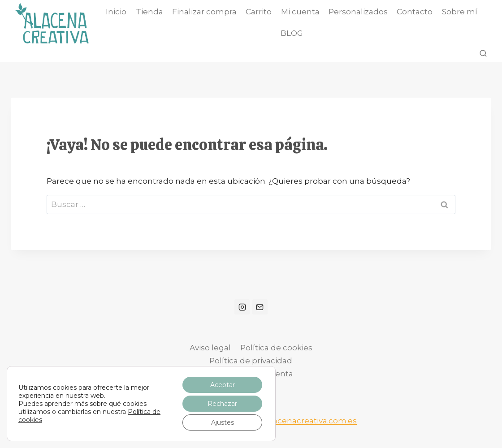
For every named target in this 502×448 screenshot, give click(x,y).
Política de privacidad (251, 361)
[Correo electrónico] (260, 307)
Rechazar (222, 404)
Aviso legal (210, 348)
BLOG (292, 33)
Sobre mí (460, 12)
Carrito (259, 12)
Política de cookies (276, 348)
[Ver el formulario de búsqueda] (483, 54)
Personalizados (358, 12)
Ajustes (223, 422)
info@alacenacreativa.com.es (300, 421)
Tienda (149, 12)
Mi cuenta (300, 12)
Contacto (415, 12)
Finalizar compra (204, 12)
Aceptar (223, 385)
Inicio (116, 12)
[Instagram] (242, 307)
